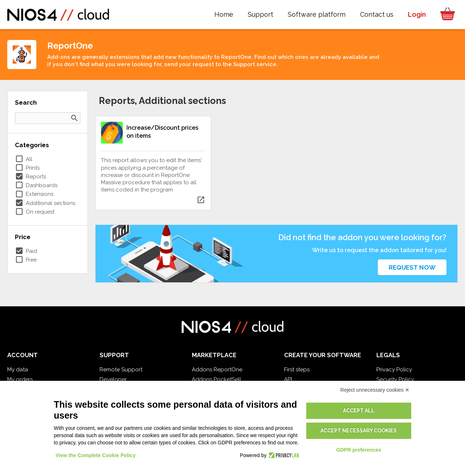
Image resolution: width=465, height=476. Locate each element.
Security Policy (395, 379)
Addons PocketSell (217, 379)
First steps (297, 370)
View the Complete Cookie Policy (96, 455)
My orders (20, 379)
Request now (412, 267)
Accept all (359, 411)
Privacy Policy (394, 370)
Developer (113, 379)
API (288, 379)
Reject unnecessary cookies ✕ (375, 390)
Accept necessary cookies (359, 431)
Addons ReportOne (217, 370)
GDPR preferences (359, 450)
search (74, 118)
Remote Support (121, 370)
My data (18, 370)
